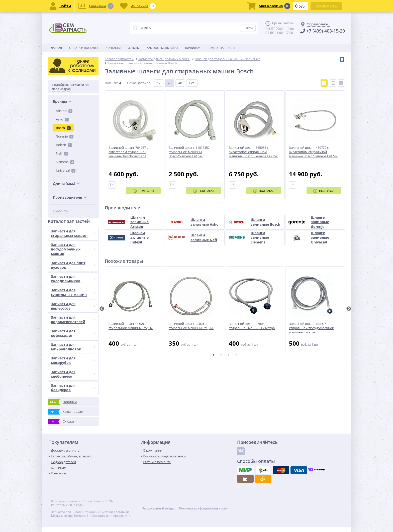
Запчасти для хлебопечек (73, 374)
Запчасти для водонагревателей (73, 319)
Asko (62, 119)
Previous (102, 309)
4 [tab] (236, 355)
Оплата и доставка (84, 48)
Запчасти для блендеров (73, 388)
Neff (62, 153)
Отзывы (134, 48)
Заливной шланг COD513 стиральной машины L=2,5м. (131, 326)
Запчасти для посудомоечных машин (73, 249)
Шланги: (111, 83)
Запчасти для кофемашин (73, 333)
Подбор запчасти (221, 48)
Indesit (64, 145)
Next (349, 309)
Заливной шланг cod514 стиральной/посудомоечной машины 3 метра (312, 328)
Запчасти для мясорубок (73, 360)
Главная (56, 48)
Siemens (65, 162)
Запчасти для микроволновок (73, 347)
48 (180, 83)
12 (159, 83)
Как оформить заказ (162, 48)
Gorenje (65, 136)
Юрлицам (193, 48)
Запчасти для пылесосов (73, 306)
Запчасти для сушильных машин (73, 292)
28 (169, 83)
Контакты (113, 48)
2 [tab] (221, 355)
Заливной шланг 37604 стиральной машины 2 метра (252, 326)
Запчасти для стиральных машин (73, 233)
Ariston (64, 111)
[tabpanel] (135, 309)
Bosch (63, 128)
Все (192, 83)
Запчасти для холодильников (73, 279)
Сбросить (60, 211)
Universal (66, 170)
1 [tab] (214, 355)
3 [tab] (229, 355)
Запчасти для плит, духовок (73, 265)
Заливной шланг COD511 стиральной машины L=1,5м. (191, 326)
